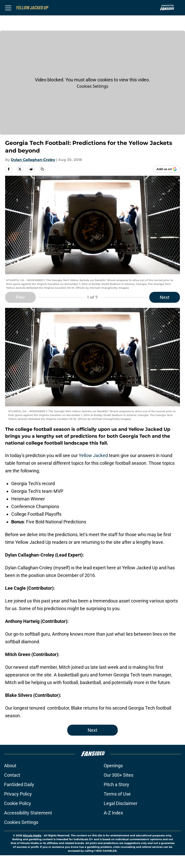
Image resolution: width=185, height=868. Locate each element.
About (10, 766)
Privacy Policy (18, 794)
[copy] (42, 169)
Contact (12, 775)
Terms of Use (117, 794)
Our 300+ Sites (118, 775)
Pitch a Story (116, 784)
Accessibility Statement (28, 813)
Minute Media (32, 835)
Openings (113, 766)
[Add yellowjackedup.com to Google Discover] (167, 169)
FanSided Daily (19, 784)
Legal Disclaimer (121, 803)
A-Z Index (113, 813)
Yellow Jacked (93, 455)
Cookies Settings (93, 86)
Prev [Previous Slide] (20, 297)
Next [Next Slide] (165, 297)
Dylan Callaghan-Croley (33, 160)
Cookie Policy (18, 803)
